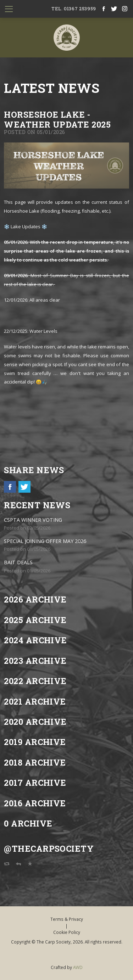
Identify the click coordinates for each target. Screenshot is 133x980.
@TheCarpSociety (49, 848)
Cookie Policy (67, 932)
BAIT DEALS (18, 562)
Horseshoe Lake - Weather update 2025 (57, 119)
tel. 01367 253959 (74, 9)
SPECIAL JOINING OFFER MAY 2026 (45, 541)
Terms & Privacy (67, 919)
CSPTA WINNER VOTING (33, 520)
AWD (78, 967)
